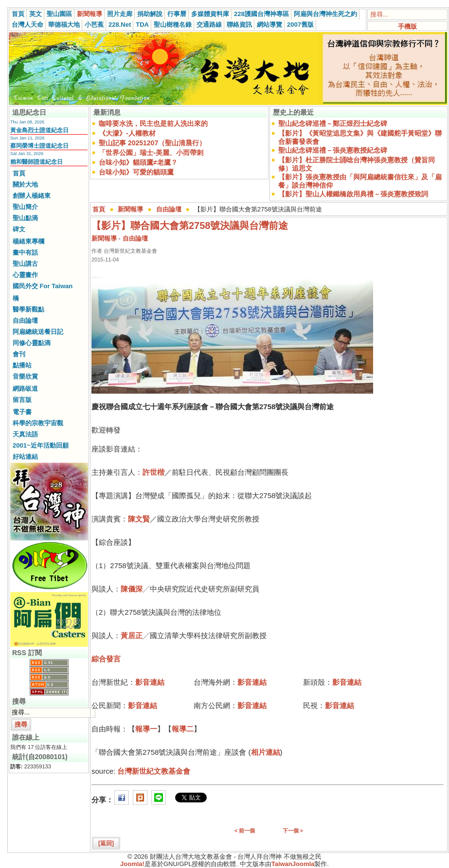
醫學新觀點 (28, 309)
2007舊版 (300, 25)
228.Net (120, 25)
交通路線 (209, 25)
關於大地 (25, 184)
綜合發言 (106, 659)
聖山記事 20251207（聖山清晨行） (152, 143)
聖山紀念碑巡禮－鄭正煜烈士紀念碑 (333, 123)
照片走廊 (120, 14)
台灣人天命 (27, 25)
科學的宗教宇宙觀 (38, 423)
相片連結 (266, 752)
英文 (36, 14)
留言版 (22, 400)
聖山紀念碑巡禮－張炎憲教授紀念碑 (333, 150)
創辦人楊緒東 (32, 196)
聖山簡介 (25, 207)
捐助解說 (150, 14)
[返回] (106, 843)
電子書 (22, 412)
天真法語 (25, 434)
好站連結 (25, 457)
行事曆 (177, 14)
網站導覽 (269, 25)
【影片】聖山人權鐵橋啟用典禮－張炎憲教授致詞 (353, 194)
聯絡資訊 (239, 25)
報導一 (146, 729)
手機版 (407, 26)
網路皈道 (25, 389)
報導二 (183, 729)
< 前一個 (245, 831)
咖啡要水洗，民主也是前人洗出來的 (153, 123)
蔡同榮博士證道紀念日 (39, 146)
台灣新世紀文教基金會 (154, 771)
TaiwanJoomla (293, 864)
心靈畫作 (25, 275)
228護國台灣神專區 (261, 14)
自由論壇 (25, 321)
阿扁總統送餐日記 (38, 332)
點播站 (22, 365)
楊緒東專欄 (28, 241)
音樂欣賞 (25, 376)
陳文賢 (139, 519)
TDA (142, 25)
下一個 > (293, 831)
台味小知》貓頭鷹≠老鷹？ (138, 162)
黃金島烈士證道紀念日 (39, 130)
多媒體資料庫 (210, 14)
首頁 (18, 14)
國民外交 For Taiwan (43, 286)
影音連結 (150, 682)
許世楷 (153, 472)
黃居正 (132, 635)
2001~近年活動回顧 (41, 445)
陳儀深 (132, 589)
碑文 (19, 229)
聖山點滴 (25, 218)
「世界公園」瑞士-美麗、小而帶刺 (151, 153)
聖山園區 (59, 14)
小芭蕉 (94, 25)
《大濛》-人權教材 (127, 133)
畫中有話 (25, 252)
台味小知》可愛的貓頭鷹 (136, 172)
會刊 (19, 354)
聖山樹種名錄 (173, 25)
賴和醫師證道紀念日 (36, 162)
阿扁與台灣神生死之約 (325, 14)
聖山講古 (25, 264)
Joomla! (132, 864)
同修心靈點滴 (32, 343)
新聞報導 (90, 14)
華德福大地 (64, 25)
